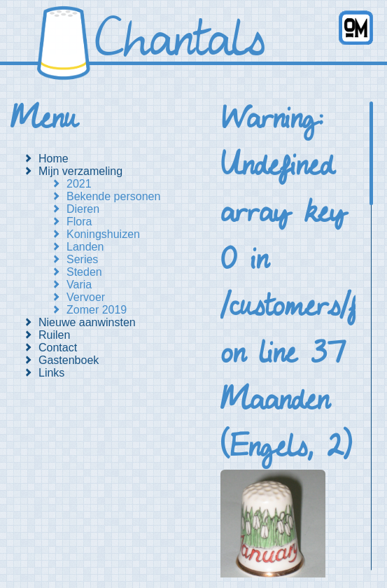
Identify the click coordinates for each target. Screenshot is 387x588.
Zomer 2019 (97, 310)
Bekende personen (113, 196)
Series (82, 259)
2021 (79, 184)
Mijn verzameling (80, 171)
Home (54, 159)
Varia (79, 285)
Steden (84, 272)
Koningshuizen (103, 234)
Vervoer (86, 297)
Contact (58, 348)
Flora (79, 222)
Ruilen (54, 335)
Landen (85, 247)
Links (51, 373)
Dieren (83, 209)
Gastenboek (69, 360)
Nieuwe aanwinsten (87, 322)
